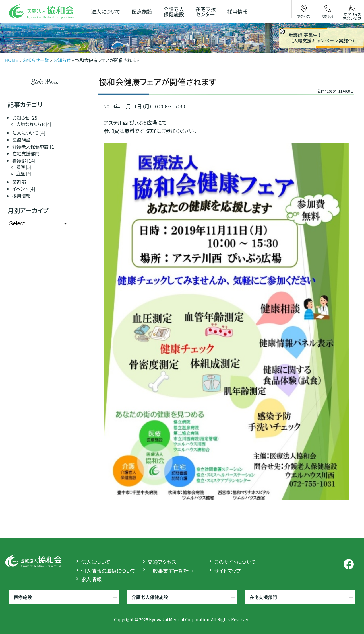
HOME (11, 60)
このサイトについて (235, 562)
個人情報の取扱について (108, 571)
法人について (96, 562)
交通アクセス (162, 562)
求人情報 (91, 579)
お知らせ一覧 (36, 60)
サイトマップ (227, 571)
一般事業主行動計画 (171, 571)
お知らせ (62, 60)
